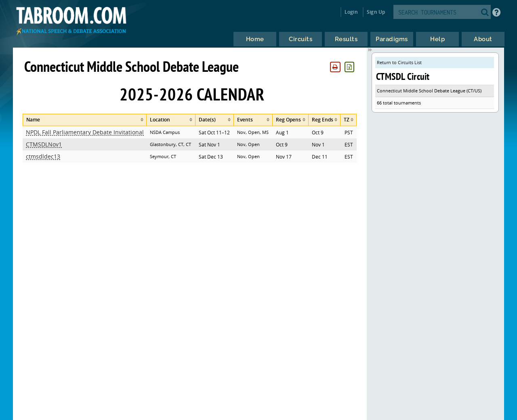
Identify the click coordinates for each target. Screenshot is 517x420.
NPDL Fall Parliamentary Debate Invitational (85, 132)
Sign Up (376, 12)
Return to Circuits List (399, 62)
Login (351, 12)
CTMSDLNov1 (44, 144)
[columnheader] (85, 120)
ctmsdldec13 (43, 156)
